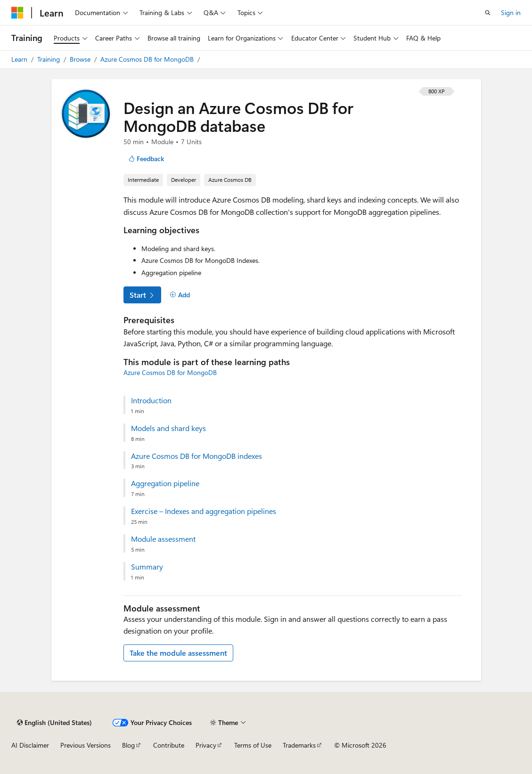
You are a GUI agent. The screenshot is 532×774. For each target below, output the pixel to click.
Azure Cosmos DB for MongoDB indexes (196, 456)
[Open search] (488, 13)
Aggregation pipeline (165, 483)
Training (49, 59)
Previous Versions (86, 745)
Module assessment (163, 539)
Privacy (206, 745)
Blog (128, 745)
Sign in (511, 12)
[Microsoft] (17, 13)
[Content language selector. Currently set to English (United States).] (54, 723)
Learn (20, 59)
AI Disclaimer (30, 745)
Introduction (151, 400)
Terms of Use (253, 745)
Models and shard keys (168, 428)
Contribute (169, 745)
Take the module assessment (178, 653)
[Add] (180, 295)
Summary (147, 567)
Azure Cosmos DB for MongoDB (148, 59)
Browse (81, 59)
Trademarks (299, 745)
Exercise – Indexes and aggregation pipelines (204, 511)
